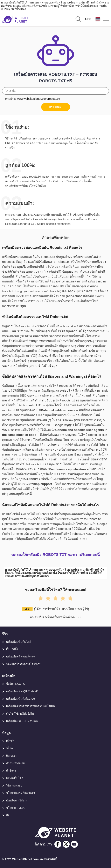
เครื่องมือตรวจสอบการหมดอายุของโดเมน (30, 706)
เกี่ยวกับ (11, 741)
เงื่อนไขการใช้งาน (17, 801)
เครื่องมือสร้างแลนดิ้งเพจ (20, 657)
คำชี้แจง (11, 771)
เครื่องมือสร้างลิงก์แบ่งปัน (21, 699)
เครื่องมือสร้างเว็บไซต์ (19, 642)
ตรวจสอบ (55, 107)
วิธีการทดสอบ (14, 786)
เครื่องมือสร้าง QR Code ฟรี (22, 691)
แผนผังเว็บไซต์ (15, 778)
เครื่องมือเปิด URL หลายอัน (22, 721)
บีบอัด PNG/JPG (16, 684)
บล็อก (9, 748)
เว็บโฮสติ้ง (12, 649)
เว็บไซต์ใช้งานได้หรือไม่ (20, 714)
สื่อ (8, 815)
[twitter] (66, 844)
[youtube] (74, 844)
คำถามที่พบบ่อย (15, 763)
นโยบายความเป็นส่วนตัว (20, 793)
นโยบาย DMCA (15, 808)
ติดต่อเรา (11, 756)
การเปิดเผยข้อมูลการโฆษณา (32, 576)
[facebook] (58, 844)
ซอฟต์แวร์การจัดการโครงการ (23, 664)
